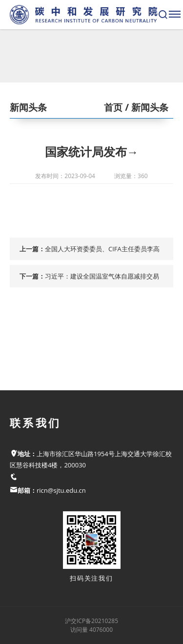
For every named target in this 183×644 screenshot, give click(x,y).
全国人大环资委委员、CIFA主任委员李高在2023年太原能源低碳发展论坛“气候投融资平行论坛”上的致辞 (104, 252)
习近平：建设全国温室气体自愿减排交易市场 (102, 280)
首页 (113, 107)
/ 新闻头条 (145, 107)
